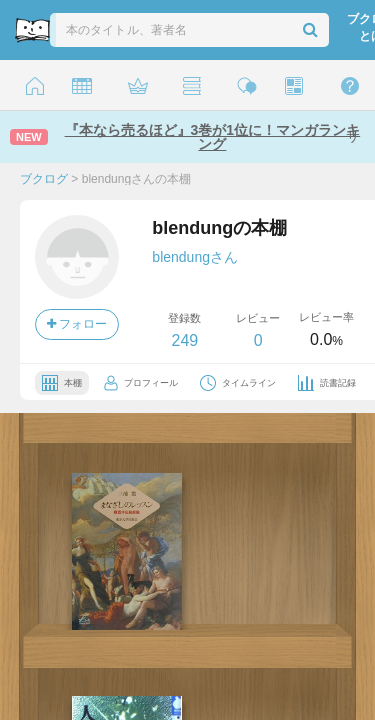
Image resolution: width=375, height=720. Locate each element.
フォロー (77, 324)
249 (184, 340)
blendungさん (195, 257)
